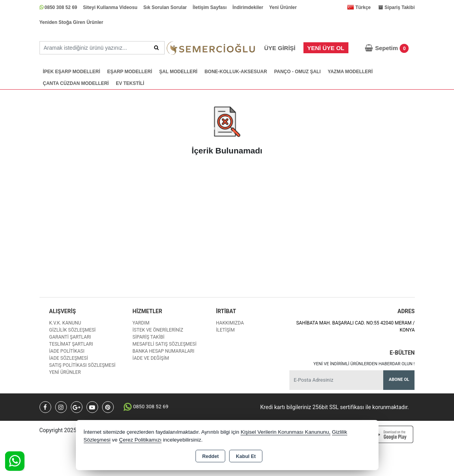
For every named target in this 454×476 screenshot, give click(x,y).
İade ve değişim (151, 358)
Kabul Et (246, 456)
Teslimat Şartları (71, 344)
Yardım (141, 323)
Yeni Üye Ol (326, 48)
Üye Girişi (280, 48)
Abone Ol (399, 380)
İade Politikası (67, 351)
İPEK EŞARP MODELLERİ (72, 72)
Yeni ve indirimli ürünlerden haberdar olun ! (364, 364)
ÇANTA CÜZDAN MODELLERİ (76, 83)
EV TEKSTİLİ (130, 83)
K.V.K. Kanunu (65, 323)
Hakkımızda (230, 323)
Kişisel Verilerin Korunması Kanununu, (285, 432)
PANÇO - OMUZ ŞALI (297, 72)
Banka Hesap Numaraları (163, 351)
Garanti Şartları (70, 337)
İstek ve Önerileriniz (158, 330)
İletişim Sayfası (210, 7)
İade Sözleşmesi (69, 358)
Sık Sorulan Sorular (165, 7)
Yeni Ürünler (283, 7)
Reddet (210, 456)
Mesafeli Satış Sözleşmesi (165, 344)
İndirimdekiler (248, 7)
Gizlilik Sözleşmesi (73, 330)
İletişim (225, 330)
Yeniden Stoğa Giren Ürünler (71, 22)
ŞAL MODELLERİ (178, 72)
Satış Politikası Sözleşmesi (83, 365)
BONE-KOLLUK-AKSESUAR (236, 72)
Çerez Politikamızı (140, 440)
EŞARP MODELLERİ (130, 72)
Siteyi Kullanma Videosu (110, 7)
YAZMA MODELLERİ (350, 72)
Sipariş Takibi (149, 337)
